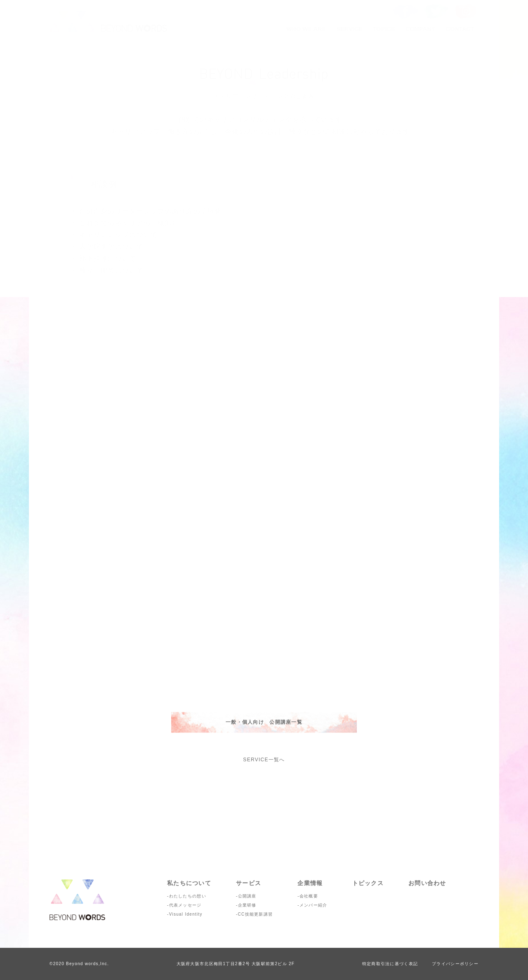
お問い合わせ (427, 883)
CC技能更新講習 (256, 914)
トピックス (368, 883)
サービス (249, 883)
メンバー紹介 (313, 905)
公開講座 (247, 896)
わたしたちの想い (188, 896)
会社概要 (309, 896)
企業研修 (247, 905)
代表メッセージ (185, 905)
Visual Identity (186, 914)
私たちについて (189, 883)
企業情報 (310, 883)
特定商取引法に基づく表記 (390, 964)
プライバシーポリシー (455, 964)
